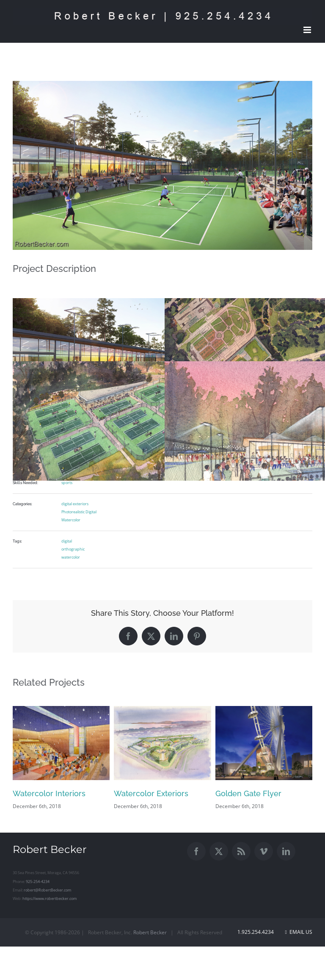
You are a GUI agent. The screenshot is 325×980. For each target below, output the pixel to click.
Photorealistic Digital (79, 512)
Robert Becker (150, 932)
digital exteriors (75, 504)
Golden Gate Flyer (248, 793)
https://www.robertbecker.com (50, 898)
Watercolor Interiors (49, 793)
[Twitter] (219, 851)
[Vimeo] (264, 851)
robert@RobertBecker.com (47, 890)
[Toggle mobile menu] (308, 30)
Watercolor (71, 520)
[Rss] (241, 851)
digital (67, 541)
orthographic (73, 549)
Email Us (299, 932)
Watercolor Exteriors (151, 793)
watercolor (71, 557)
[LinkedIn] (286, 851)
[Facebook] (196, 851)
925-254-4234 (38, 882)
